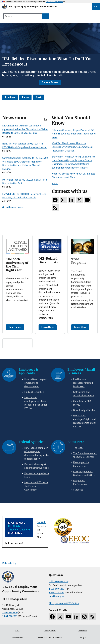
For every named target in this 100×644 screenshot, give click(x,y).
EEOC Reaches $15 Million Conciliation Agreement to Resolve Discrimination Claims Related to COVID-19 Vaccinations (25, 129)
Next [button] (39, 97)
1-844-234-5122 (10, 616)
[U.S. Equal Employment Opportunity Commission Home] (44, 7)
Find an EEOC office (34, 392)
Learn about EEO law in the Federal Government (36, 486)
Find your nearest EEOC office (64, 603)
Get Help (42, 522)
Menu (96, 7)
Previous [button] (10, 97)
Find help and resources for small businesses (83, 383)
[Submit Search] (46, 16)
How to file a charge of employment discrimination (36, 383)
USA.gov (83, 637)
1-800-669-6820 (10, 613)
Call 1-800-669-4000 (59, 581)
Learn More (50, 82)
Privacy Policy (50, 631)
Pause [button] (25, 97)
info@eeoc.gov (56, 596)
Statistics (78, 490)
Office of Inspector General (50, 637)
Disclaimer (83, 631)
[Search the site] (23, 16)
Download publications (85, 410)
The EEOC (78, 448)
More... (55, 183)
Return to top (9, 563)
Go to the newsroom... (13, 207)
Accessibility (17, 637)
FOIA (17, 631)
